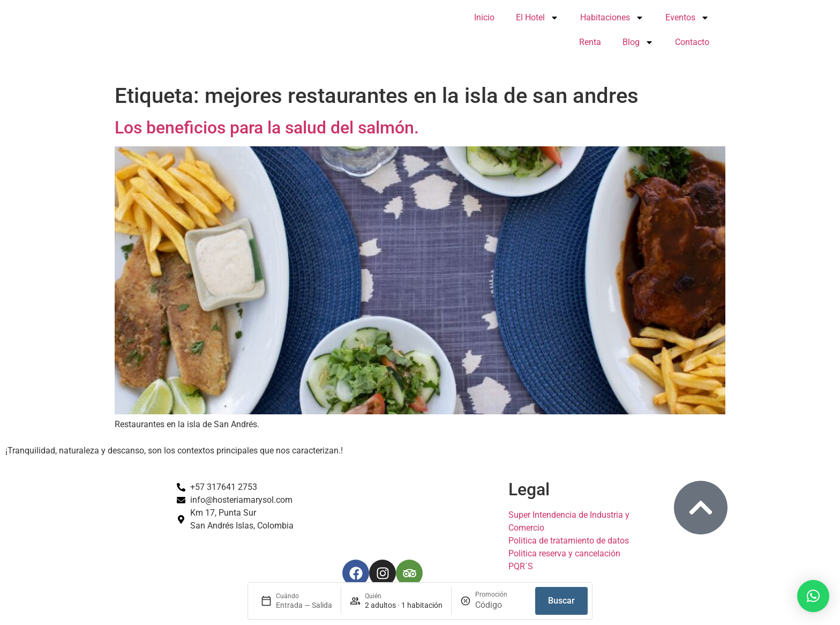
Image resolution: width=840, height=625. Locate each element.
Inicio (484, 17)
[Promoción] (501, 605)
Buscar (561, 601)
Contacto (692, 42)
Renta (590, 42)
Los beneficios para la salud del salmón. (267, 128)
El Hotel (537, 18)
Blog (638, 42)
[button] (813, 596)
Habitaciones (612, 18)
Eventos (687, 18)
